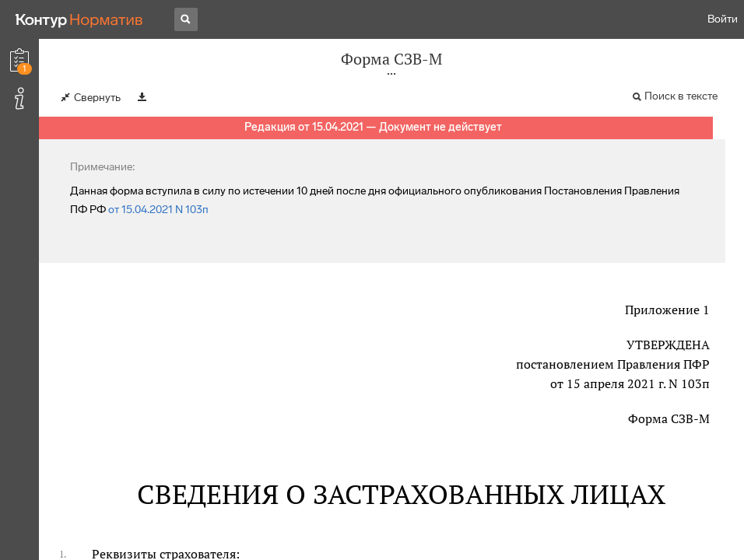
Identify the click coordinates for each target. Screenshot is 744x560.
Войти (723, 19)
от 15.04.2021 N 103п (158, 210)
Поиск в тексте (681, 96)
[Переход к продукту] (79, 19)
